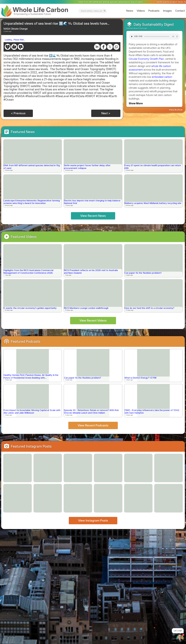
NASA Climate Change (16, 29)
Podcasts (154, 11)
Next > (106, 113)
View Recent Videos (93, 320)
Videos (141, 11)
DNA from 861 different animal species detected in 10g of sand (119, 2)
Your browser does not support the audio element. (154, 36)
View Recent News (93, 216)
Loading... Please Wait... (15, 40)
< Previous (18, 113)
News (130, 11)
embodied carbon (162, 77)
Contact (180, 11)
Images (167, 11)
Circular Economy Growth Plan (146, 59)
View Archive (176, 110)
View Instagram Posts (93, 520)
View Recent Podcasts (93, 425)
